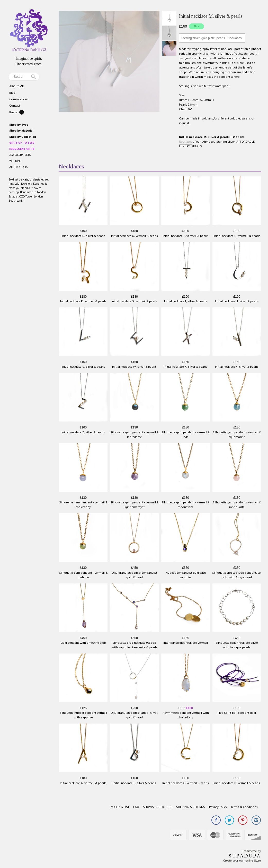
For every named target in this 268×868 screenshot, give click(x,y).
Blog (12, 93)
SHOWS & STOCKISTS (158, 807)
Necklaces (186, 142)
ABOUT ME (16, 87)
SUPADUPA (245, 856)
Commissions (19, 99)
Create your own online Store (242, 861)
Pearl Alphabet (205, 142)
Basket (14, 113)
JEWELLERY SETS (20, 155)
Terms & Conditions (244, 807)
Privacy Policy (218, 807)
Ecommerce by (251, 851)
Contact (15, 106)
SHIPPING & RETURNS (191, 807)
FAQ (136, 807)
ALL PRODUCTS (19, 167)
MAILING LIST (120, 807)
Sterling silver (226, 142)
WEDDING (15, 161)
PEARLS (197, 147)
